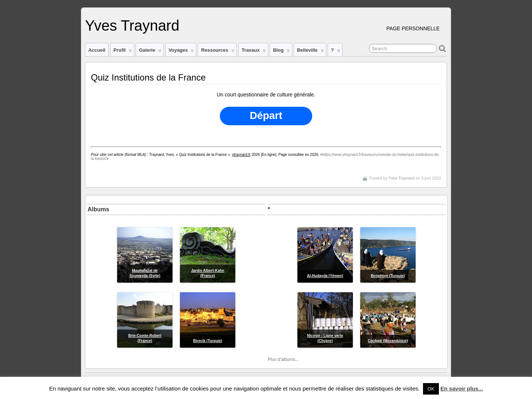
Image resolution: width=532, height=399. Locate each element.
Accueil (97, 50)
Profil (123, 52)
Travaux (254, 52)
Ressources (218, 52)
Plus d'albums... (283, 359)
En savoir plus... (462, 388)
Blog (282, 52)
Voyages (181, 52)
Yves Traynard (132, 25)
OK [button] (431, 389)
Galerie (150, 52)
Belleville (311, 52)
